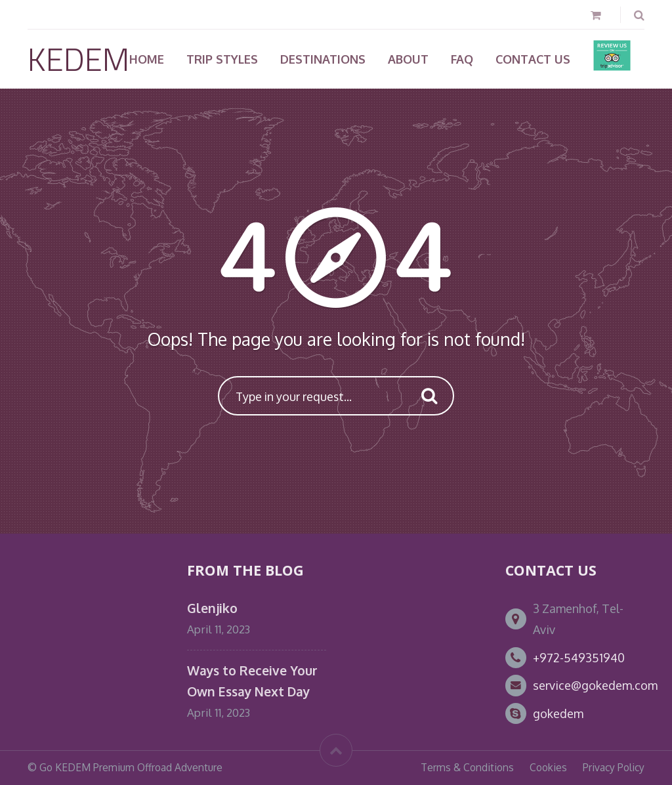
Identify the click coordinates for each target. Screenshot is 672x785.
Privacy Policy (614, 767)
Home (147, 59)
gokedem (558, 713)
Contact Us (533, 59)
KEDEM (78, 59)
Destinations (323, 59)
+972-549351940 (579, 658)
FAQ (462, 59)
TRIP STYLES (222, 59)
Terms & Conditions (467, 767)
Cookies (548, 767)
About (408, 59)
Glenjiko (212, 608)
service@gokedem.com (595, 685)
